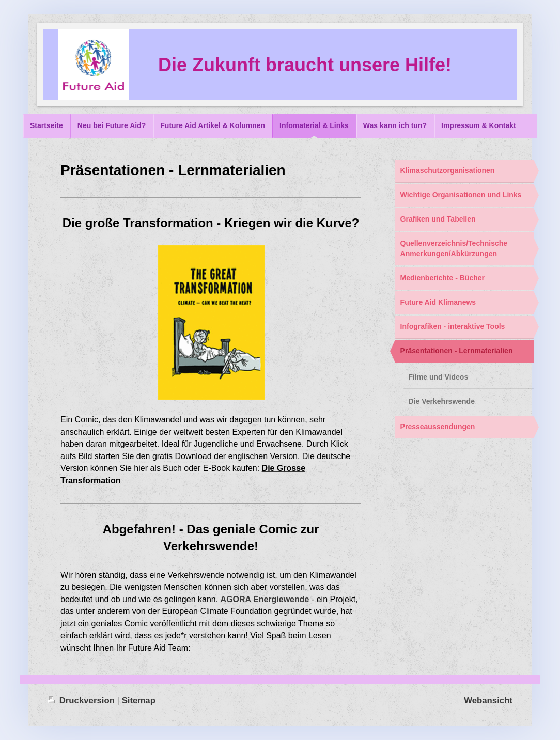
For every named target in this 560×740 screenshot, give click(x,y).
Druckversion (82, 700)
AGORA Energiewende (265, 599)
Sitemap (139, 700)
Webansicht (488, 700)
